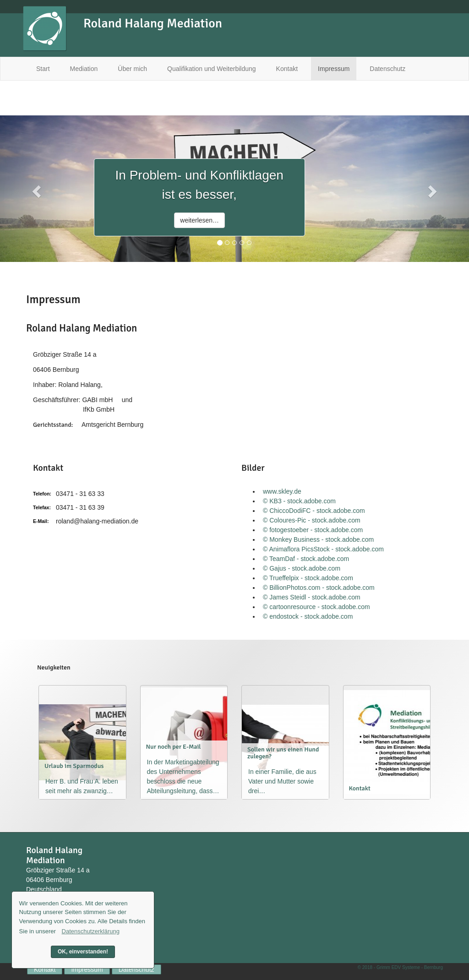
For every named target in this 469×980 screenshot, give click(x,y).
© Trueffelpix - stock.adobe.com (308, 578)
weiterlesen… (199, 220)
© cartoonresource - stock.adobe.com (316, 607)
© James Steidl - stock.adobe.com (312, 597)
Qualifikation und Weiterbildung (212, 69)
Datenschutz (387, 69)
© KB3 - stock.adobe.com (299, 501)
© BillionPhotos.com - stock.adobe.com (319, 588)
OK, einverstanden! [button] (83, 952)
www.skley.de (282, 491)
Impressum (334, 69)
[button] (35, 189)
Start (43, 69)
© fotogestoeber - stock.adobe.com (313, 530)
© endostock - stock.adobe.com (308, 616)
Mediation (84, 69)
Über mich (132, 69)
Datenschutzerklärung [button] (91, 931)
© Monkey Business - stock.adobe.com (318, 539)
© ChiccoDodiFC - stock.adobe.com (314, 511)
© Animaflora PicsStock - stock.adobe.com (323, 549)
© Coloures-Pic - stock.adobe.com (312, 520)
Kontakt (287, 69)
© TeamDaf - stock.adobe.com (306, 559)
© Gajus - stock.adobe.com (302, 568)
